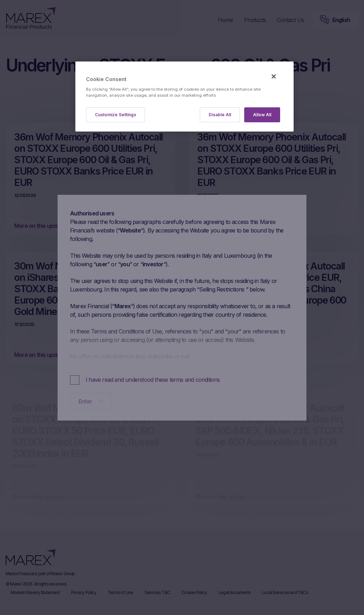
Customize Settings (116, 115)
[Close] (274, 76)
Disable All (220, 115)
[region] (184, 97)
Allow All (262, 115)
